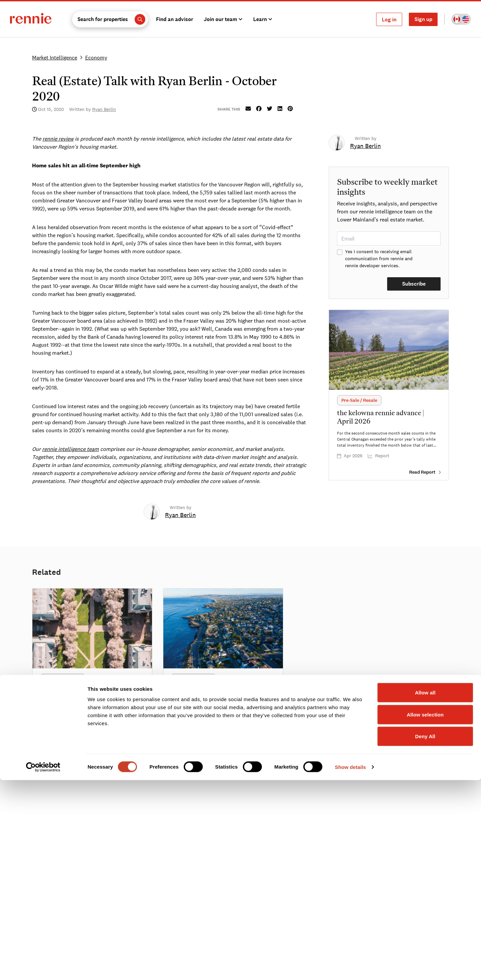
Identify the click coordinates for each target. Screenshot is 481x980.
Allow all (425, 892)
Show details (351, 967)
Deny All (425, 936)
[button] (110, 19)
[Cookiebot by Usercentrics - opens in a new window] (43, 967)
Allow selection (425, 914)
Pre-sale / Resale (359, 400)
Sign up (423, 19)
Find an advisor (175, 19)
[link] (180, 515)
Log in (389, 20)
